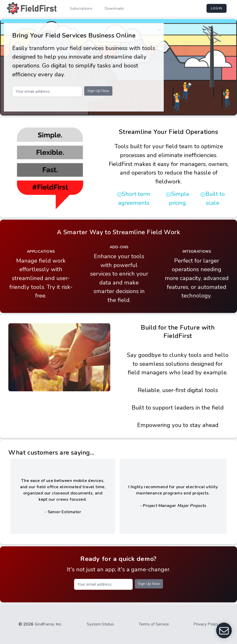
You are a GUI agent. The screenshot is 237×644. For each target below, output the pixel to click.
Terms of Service (154, 624)
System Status (100, 624)
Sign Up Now (98, 91)
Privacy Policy (206, 624)
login (217, 8)
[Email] (47, 91)
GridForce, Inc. (48, 624)
